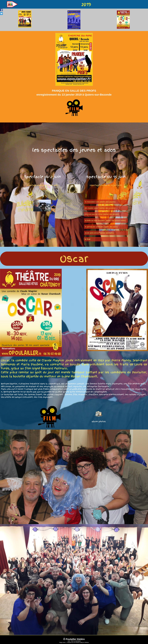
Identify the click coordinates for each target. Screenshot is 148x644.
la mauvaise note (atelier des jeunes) (100, 202)
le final (88, 239)
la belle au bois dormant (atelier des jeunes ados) (105, 220)
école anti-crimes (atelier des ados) (99, 233)
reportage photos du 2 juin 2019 (42, 185)
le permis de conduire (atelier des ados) (101, 227)
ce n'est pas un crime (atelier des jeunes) (102, 214)
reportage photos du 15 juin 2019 (106, 185)
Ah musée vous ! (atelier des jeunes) (100, 208)
